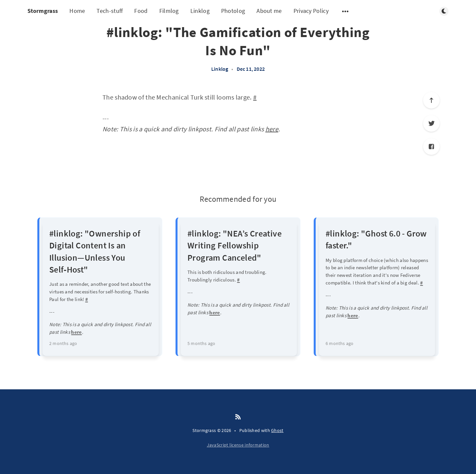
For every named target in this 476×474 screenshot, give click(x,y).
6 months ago (339, 343)
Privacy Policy (311, 11)
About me (269, 11)
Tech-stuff (110, 11)
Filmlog (169, 11)
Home (77, 11)
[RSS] (238, 417)
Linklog (200, 11)
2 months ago (63, 343)
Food (141, 11)
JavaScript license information (238, 445)
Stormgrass (43, 11)
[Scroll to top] (431, 100)
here (272, 129)
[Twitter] (431, 123)
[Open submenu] (345, 11)
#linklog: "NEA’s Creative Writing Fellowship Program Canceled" (235, 245)
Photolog (233, 11)
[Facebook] (431, 147)
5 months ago (201, 343)
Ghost (277, 430)
